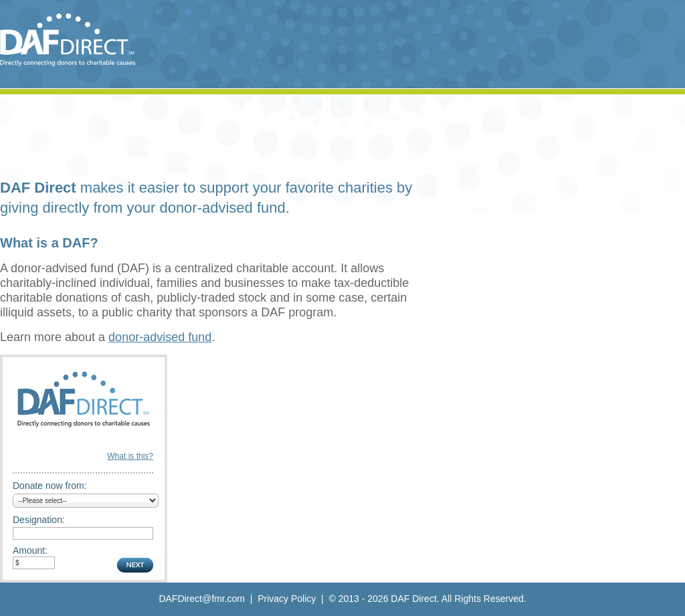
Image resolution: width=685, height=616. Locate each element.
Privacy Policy (287, 599)
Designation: (39, 520)
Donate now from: (50, 486)
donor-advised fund (160, 337)
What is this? (130, 456)
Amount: (30, 550)
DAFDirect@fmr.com (202, 599)
